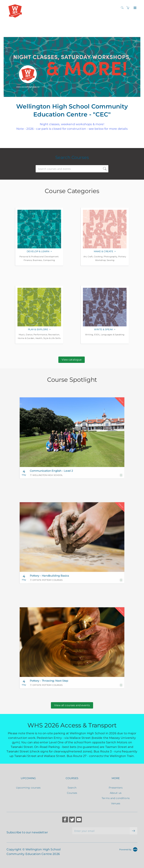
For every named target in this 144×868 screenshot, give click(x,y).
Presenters (116, 788)
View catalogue (72, 360)
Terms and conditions (116, 798)
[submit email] (134, 831)
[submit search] (105, 169)
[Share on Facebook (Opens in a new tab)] (65, 820)
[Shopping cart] (129, 8)
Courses (72, 793)
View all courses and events (72, 705)
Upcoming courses (28, 788)
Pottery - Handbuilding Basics (49, 576)
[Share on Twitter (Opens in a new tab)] (72, 820)
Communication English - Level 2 (51, 471)
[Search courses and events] (72, 169)
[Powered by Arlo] (128, 849)
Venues (116, 803)
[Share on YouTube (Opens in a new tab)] (79, 820)
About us (116, 793)
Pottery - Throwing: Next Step (49, 681)
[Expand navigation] (135, 8)
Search (72, 788)
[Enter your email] (101, 831)
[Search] (123, 8)
